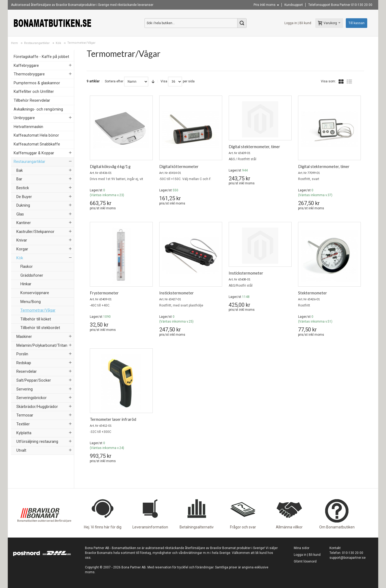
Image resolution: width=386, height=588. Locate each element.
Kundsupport (294, 5)
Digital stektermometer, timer (254, 147)
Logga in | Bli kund (298, 23)
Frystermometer (104, 293)
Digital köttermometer (179, 167)
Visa (164, 81)
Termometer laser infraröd (113, 419)
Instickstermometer (177, 293)
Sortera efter (114, 81)
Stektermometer (313, 293)
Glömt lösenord (305, 561)
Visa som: (328, 81)
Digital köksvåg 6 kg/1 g (110, 167)
